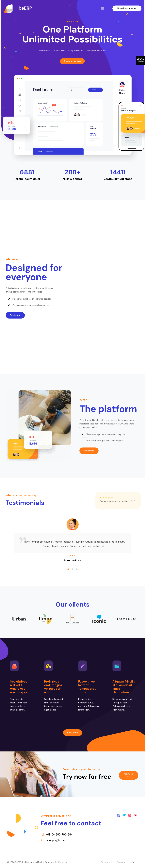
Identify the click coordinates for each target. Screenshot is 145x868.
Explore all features (72, 61)
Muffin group (61, 862)
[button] (15, 315)
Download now (127, 8)
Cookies (121, 862)
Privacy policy (108, 862)
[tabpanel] (72, 541)
